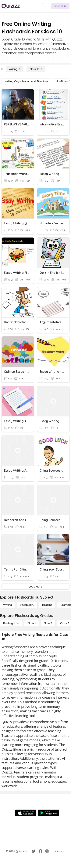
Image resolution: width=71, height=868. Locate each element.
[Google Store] (48, 813)
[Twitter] (34, 851)
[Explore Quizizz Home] (11, 6)
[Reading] (47, 605)
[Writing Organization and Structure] (26, 81)
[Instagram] (47, 851)
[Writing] (15, 69)
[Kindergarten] (11, 623)
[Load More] (35, 587)
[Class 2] (48, 623)
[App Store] (26, 813)
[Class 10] (36, 69)
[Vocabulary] (27, 605)
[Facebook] (41, 851)
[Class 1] (32, 623)
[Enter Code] (60, 6)
